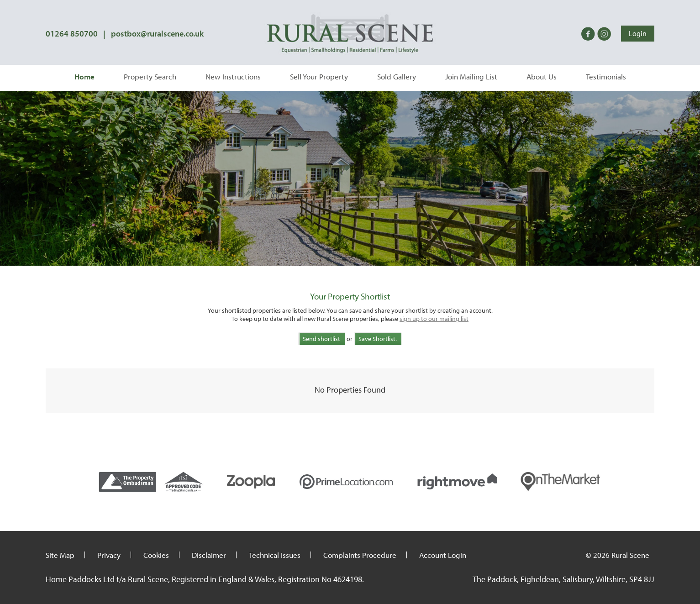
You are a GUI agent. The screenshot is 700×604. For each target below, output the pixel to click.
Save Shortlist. (378, 339)
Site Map (60, 555)
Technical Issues (275, 555)
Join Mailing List (471, 76)
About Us (542, 76)
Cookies (156, 555)
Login (638, 33)
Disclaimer (209, 555)
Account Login (443, 555)
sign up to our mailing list (434, 319)
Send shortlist (321, 339)
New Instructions (233, 76)
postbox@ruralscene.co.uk (157, 34)
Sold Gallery (397, 76)
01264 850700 (72, 34)
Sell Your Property (319, 76)
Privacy (109, 555)
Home (84, 76)
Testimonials (606, 76)
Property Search (150, 76)
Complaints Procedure (360, 555)
